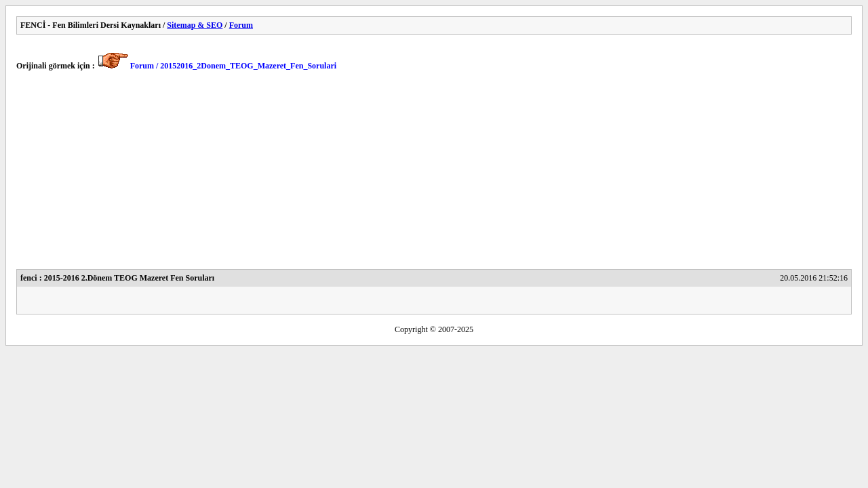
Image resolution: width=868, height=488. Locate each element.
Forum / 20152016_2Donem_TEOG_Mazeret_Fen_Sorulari (233, 66)
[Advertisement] (423, 174)
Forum (241, 25)
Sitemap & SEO (195, 25)
